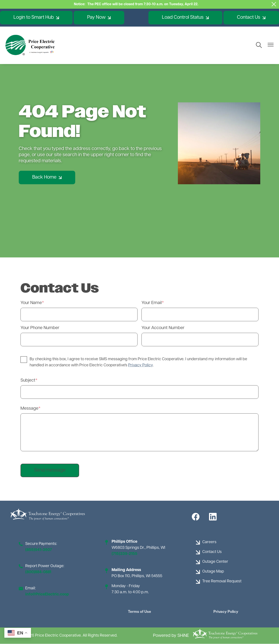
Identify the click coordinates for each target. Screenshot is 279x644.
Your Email (152, 303)
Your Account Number (163, 328)
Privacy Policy (225, 612)
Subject (28, 380)
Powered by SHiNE (171, 636)
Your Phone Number (40, 328)
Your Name (31, 303)
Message (29, 409)
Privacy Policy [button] (140, 365)
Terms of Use (139, 612)
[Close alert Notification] (274, 4)
